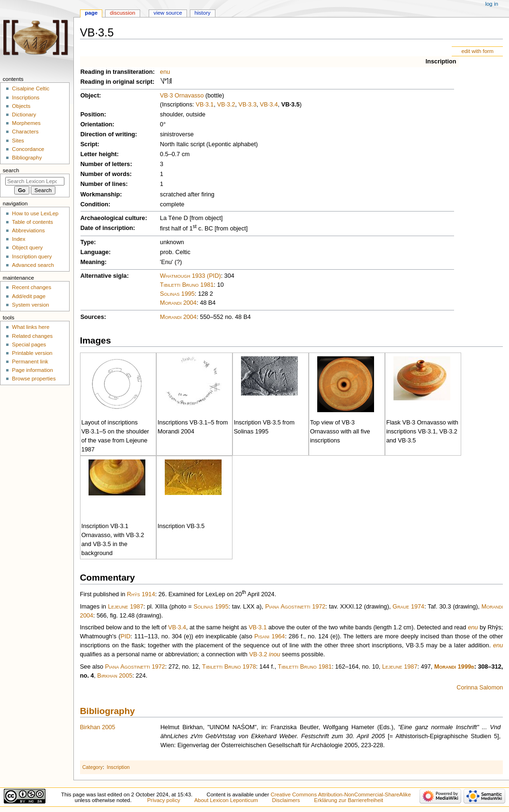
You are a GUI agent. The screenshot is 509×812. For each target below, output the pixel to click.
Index (18, 239)
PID (125, 636)
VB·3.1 (205, 105)
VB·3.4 (269, 105)
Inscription (441, 62)
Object (90, 96)
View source (168, 13)
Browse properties (34, 379)
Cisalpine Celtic (31, 88)
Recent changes (31, 287)
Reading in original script (116, 82)
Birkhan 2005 (115, 676)
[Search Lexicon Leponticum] (35, 181)
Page (91, 13)
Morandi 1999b (454, 667)
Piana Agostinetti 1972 (295, 607)
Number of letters (105, 164)
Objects (21, 106)
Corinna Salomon (480, 688)
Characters (25, 132)
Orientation (97, 124)
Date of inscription (107, 228)
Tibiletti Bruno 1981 (187, 285)
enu (165, 72)
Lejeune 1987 (126, 607)
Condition (94, 204)
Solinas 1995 (177, 294)
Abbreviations (28, 230)
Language (95, 252)
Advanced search (33, 265)
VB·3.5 (290, 105)
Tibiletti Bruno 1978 (229, 667)
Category (93, 767)
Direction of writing (108, 134)
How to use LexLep (35, 213)
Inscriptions (26, 97)
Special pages (29, 344)
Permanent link (30, 362)
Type (87, 242)
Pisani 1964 (270, 636)
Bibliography (107, 711)
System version (30, 305)
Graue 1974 (408, 607)
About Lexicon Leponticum (226, 800)
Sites (18, 141)
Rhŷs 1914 (141, 594)
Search (11, 170)
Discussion (122, 13)
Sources (92, 317)
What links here (31, 327)
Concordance (28, 149)
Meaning (93, 262)
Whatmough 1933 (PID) (191, 276)
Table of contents (32, 222)
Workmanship (100, 194)
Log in (492, 4)
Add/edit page (29, 296)
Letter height (99, 154)
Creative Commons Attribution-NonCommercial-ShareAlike (340, 794)
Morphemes (26, 123)
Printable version (32, 353)
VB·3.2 (226, 105)
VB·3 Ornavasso (182, 96)
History (203, 13)
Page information (32, 370)
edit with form (477, 51)
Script (89, 144)
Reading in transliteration (117, 72)
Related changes (32, 336)
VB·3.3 (248, 105)
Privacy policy (164, 800)
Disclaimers (286, 800)
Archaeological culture (113, 218)
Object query (27, 247)
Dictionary (24, 115)
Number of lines (103, 184)
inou (275, 654)
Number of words (105, 174)
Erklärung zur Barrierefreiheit (348, 800)
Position (92, 115)
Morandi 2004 (178, 303)
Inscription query (32, 256)
